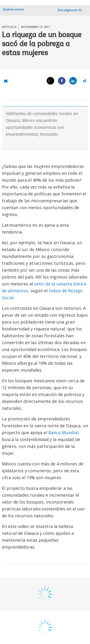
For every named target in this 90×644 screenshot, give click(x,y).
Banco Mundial (63, 432)
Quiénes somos (13, 9)
